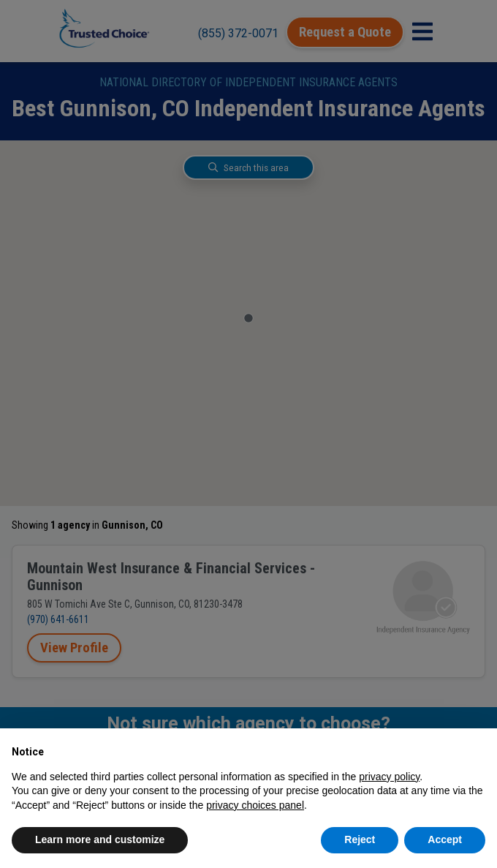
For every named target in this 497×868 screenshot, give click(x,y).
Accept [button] (445, 839)
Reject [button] (360, 839)
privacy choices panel (255, 805)
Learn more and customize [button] (100, 839)
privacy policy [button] (389, 777)
